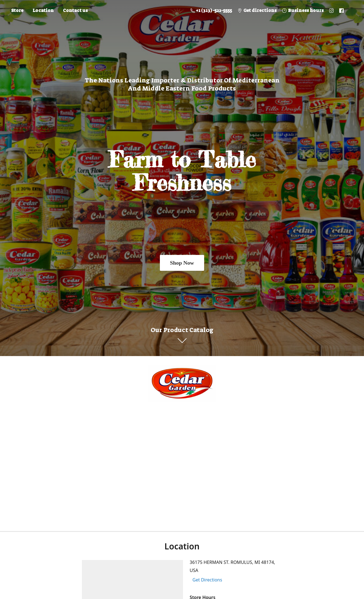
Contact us (75, 10)
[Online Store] (182, 383)
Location (43, 10)
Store (17, 10)
